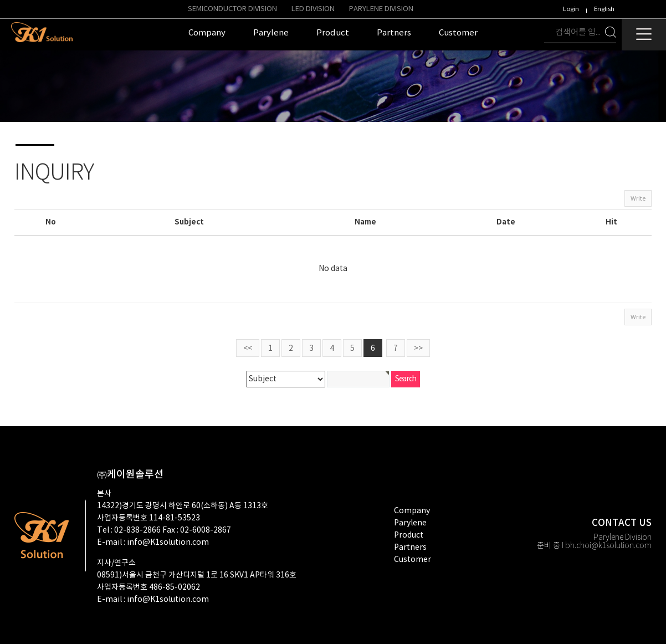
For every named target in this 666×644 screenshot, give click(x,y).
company (412, 511)
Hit (611, 222)
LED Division (313, 9)
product (409, 535)
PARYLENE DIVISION (381, 9)
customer (413, 560)
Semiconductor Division (232, 9)
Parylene (410, 523)
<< (248, 349)
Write (638, 199)
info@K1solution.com (168, 543)
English (604, 9)
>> (418, 349)
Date (506, 222)
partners (410, 548)
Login (571, 9)
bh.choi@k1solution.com (608, 546)
